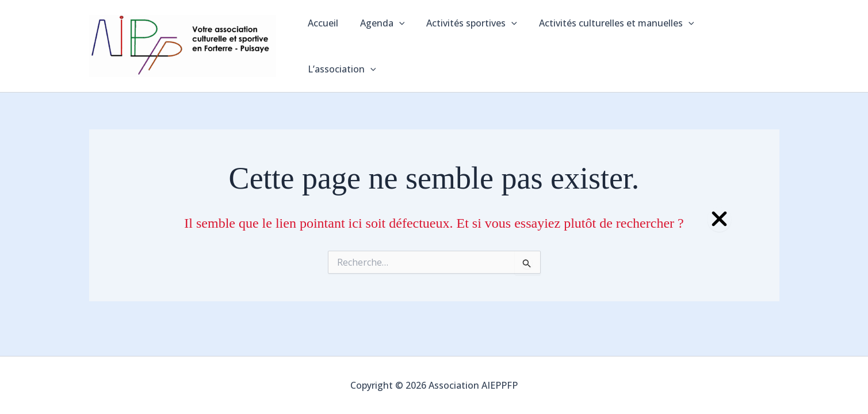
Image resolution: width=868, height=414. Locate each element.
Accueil (322, 40)
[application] (395, 40)
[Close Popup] (719, 219)
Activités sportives (465, 40)
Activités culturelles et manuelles (606, 40)
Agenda (378, 40)
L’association (736, 40)
